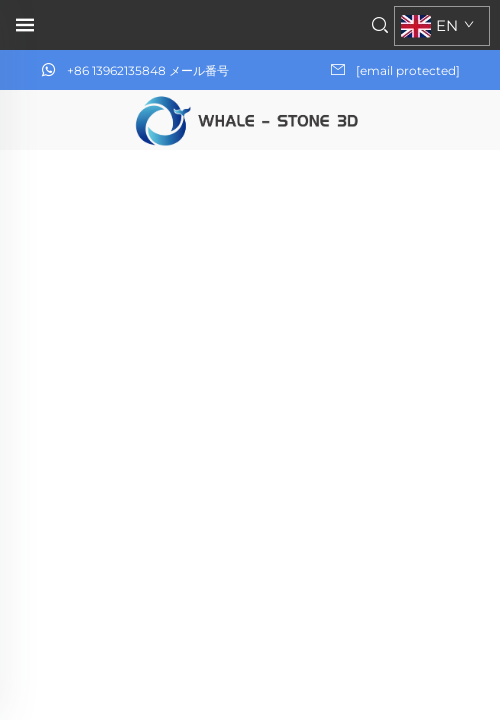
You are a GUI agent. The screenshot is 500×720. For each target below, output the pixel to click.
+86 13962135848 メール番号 (148, 70)
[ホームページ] (249, 118)
